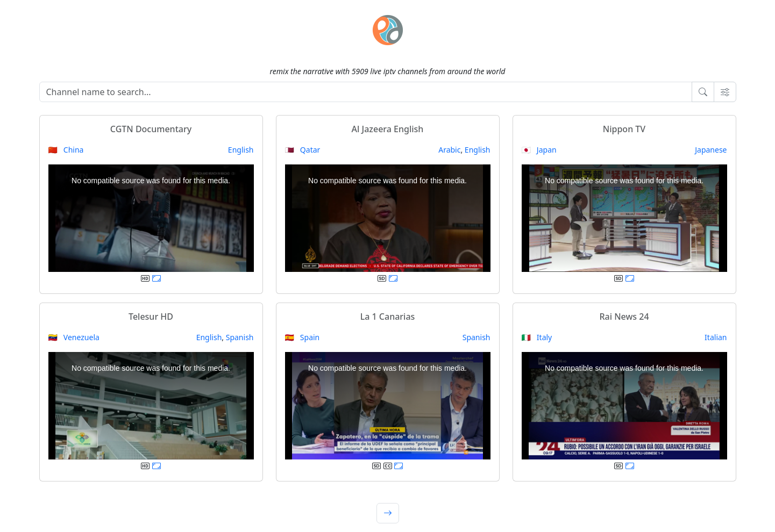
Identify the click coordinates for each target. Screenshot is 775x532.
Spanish (240, 337)
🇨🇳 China (66, 150)
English (241, 150)
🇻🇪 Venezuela (74, 337)
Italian (716, 337)
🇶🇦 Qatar (303, 150)
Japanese (711, 150)
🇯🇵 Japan (539, 150)
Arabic (449, 150)
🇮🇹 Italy (537, 337)
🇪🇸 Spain (303, 337)
